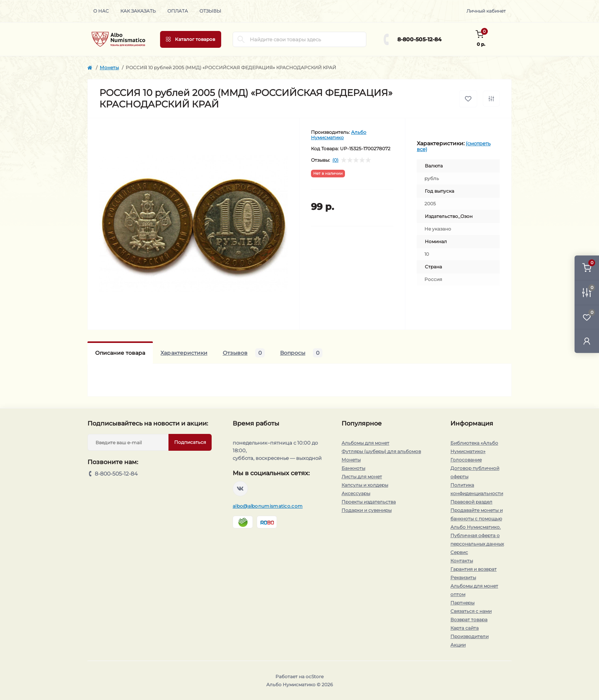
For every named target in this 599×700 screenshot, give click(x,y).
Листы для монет (362, 477)
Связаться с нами (471, 611)
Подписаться (190, 442)
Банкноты (353, 468)
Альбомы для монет (365, 443)
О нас (101, 11)
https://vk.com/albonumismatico (240, 489)
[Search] (241, 39)
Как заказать (138, 11)
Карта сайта (465, 628)
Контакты (462, 561)
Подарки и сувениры (367, 510)
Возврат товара (469, 620)
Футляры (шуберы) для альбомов (381, 451)
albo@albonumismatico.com (268, 506)
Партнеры (462, 603)
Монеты (109, 67)
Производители (469, 636)
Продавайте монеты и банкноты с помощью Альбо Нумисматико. (477, 519)
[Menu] (191, 39)
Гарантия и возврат (474, 569)
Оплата (178, 11)
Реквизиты (463, 577)
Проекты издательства (369, 502)
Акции (458, 645)
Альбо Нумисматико (339, 135)
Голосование (466, 460)
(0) (335, 160)
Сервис (459, 552)
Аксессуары (356, 493)
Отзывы (210, 11)
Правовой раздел (471, 502)
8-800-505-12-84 (419, 39)
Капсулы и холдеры (365, 485)
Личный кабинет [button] (486, 11)
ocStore (315, 676)
